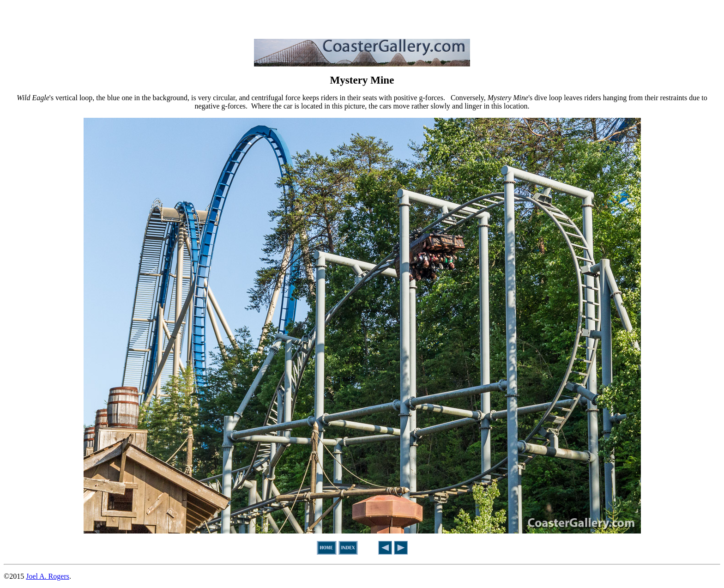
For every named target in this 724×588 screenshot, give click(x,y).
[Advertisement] (362, 18)
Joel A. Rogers (48, 576)
